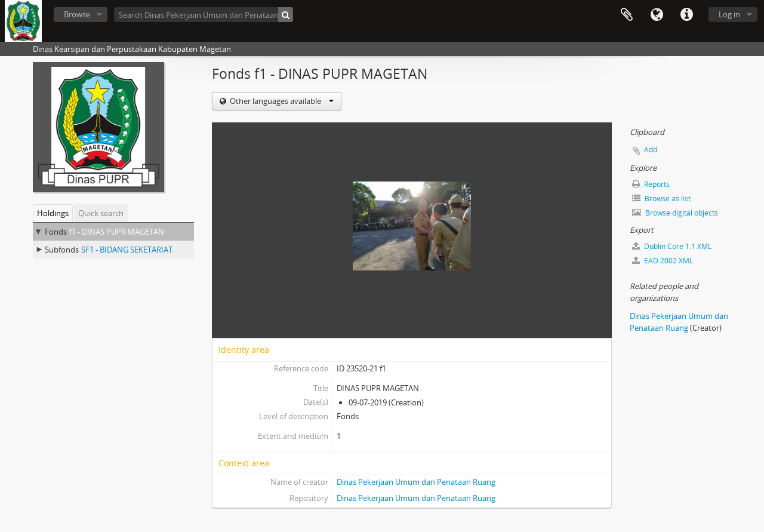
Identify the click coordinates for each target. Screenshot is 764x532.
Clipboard (627, 15)
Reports (651, 184)
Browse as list (661, 199)
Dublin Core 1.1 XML (672, 246)
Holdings (53, 213)
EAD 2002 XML (663, 261)
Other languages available (281, 101)
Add (651, 150)
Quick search (101, 213)
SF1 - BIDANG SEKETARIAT (127, 250)
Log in (729, 14)
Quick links (686, 15)
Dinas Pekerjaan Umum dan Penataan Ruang (416, 482)
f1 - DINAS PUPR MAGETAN (117, 232)
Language (657, 15)
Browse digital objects (675, 213)
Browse (77, 14)
